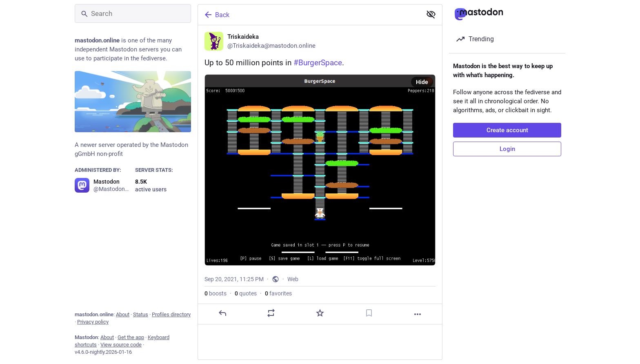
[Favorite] (320, 313)
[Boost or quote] (271, 313)
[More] (418, 314)
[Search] (133, 13)
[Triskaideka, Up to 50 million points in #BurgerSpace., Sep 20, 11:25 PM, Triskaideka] (320, 175)
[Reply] (222, 313)
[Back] (309, 15)
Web (293, 279)
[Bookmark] (369, 313)
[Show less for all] (431, 14)
